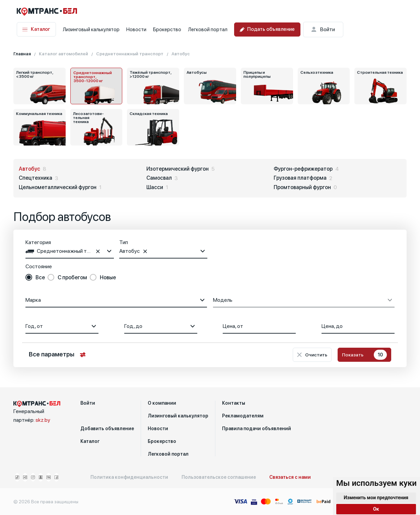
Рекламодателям (243, 416)
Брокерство (167, 30)
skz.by (43, 420)
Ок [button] (376, 509)
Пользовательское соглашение (219, 477)
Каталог (36, 29)
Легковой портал (208, 30)
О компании (162, 403)
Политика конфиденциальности (129, 477)
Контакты (234, 403)
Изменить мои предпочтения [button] (376, 498)
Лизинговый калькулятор (91, 30)
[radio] (35, 278)
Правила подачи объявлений (257, 428)
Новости (136, 30)
